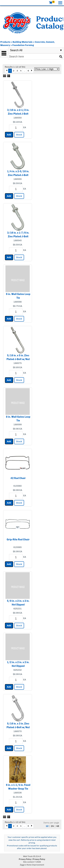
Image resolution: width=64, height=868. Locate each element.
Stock (19, 135)
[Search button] (61, 57)
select (61, 50)
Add (9, 135)
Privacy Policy (25, 859)
